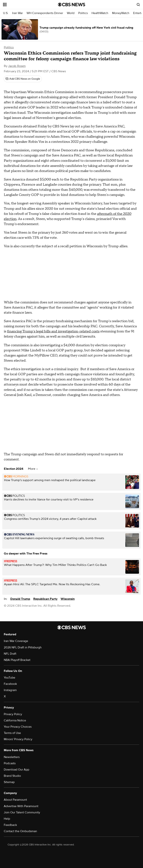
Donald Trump (20, 599)
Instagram (10, 690)
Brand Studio (12, 776)
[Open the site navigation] (26, 5)
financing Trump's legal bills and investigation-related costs (53, 331)
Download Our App (17, 770)
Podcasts (10, 763)
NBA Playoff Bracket (17, 660)
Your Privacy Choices (18, 727)
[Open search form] (138, 5)
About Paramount (15, 800)
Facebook (10, 684)
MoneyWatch (121, 13)
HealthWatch (100, 13)
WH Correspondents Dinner (45, 13)
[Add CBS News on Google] (23, 79)
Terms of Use (12, 733)
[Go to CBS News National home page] (72, 5)
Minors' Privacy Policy (18, 739)
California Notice (15, 720)
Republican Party (45, 599)
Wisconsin (68, 599)
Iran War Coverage (16, 641)
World (71, 13)
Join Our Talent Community (22, 812)
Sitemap (9, 782)
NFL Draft (10, 654)
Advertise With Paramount (21, 806)
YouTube (9, 678)
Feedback (10, 825)
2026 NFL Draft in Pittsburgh (23, 647)
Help (7, 819)
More (33, 469)
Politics (83, 13)
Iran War (17, 13)
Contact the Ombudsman (20, 831)
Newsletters (12, 757)
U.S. (6, 13)
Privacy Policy (13, 714)
